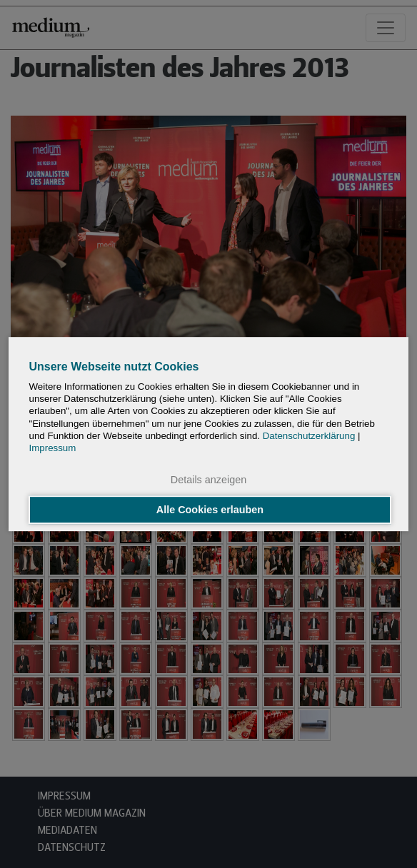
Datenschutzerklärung (309, 436)
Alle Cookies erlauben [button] (210, 510)
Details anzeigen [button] (208, 480)
